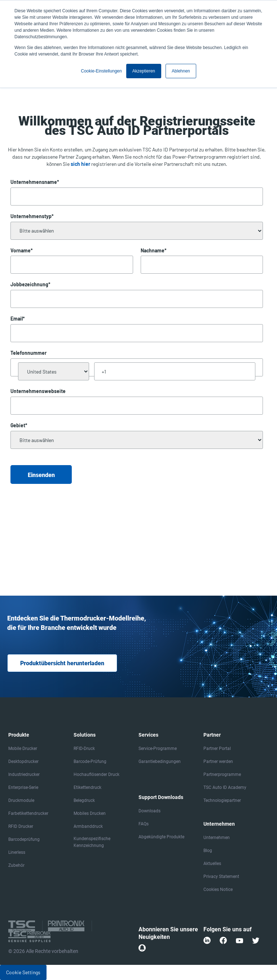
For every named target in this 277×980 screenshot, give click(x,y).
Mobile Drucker (23, 749)
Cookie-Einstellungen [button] (101, 71)
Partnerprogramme (222, 774)
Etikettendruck (87, 787)
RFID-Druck (84, 749)
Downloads (150, 811)
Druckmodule (21, 800)
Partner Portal (217, 749)
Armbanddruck (88, 826)
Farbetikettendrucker (28, 813)
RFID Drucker (21, 826)
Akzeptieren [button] (144, 71)
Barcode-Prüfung (90, 762)
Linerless (17, 852)
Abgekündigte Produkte (161, 837)
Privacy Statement (221, 877)
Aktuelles (212, 864)
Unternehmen (217, 838)
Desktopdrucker (23, 762)
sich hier (80, 164)
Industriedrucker (24, 774)
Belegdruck (84, 800)
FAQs (144, 824)
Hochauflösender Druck (96, 774)
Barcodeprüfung (24, 839)
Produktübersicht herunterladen (62, 663)
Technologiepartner (222, 800)
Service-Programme (158, 749)
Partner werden (218, 762)
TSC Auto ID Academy (225, 787)
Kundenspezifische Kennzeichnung (92, 842)
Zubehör (16, 865)
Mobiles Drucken (90, 813)
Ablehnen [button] (181, 71)
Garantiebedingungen (160, 762)
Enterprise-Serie (23, 787)
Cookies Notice (218, 889)
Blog (208, 851)
